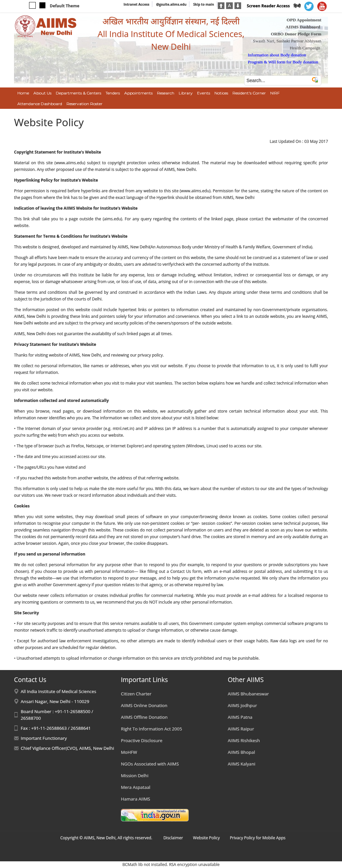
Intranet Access (136, 4)
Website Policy (206, 838)
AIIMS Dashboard (303, 27)
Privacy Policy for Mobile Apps (258, 838)
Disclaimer (173, 838)
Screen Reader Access (268, 6)
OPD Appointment (304, 20)
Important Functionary (44, 738)
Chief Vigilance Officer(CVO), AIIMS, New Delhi (67, 748)
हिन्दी (297, 6)
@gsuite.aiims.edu (171, 4)
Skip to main (203, 4)
